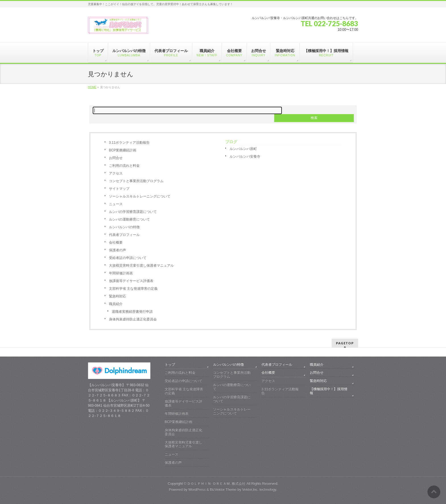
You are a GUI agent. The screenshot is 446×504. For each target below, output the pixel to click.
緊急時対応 (117, 296)
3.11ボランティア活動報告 (129, 143)
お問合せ (116, 158)
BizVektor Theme (223, 489)
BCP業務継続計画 (123, 150)
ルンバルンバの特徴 (124, 227)
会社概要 (116, 242)
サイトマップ (119, 189)
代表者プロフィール (124, 235)
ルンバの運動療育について (129, 219)
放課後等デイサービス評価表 (131, 281)
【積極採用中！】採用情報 (329, 391)
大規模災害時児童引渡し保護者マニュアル (141, 266)
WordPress (197, 489)
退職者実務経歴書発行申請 (132, 312)
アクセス (116, 173)
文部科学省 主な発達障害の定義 (133, 289)
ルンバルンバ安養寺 (245, 157)
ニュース (116, 204)
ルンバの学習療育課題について (133, 212)
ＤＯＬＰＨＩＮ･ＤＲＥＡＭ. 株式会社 (216, 484)
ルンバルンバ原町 (243, 149)
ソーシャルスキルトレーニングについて (140, 196)
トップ (170, 365)
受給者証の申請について (128, 258)
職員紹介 (116, 304)
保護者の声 (117, 250)
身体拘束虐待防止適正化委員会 (133, 319)
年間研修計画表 (121, 273)
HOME (92, 87)
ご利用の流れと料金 (124, 166)
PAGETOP (345, 343)
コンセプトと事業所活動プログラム (136, 181)
